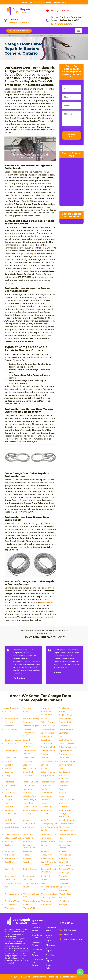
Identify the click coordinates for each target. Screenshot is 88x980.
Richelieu (63, 851)
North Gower (29, 827)
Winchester (28, 905)
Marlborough (65, 810)
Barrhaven (63, 712)
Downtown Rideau (67, 761)
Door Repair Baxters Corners (20, 35)
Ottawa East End (49, 834)
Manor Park (46, 807)
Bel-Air (44, 719)
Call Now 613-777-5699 (19, 31)
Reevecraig (28, 851)
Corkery (44, 754)
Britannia (9, 726)
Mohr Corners (29, 824)
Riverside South (12, 858)
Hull (6, 789)
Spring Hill (45, 876)
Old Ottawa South (13, 834)
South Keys (64, 873)
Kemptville (10, 793)
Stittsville (63, 876)
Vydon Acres (65, 887)
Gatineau (9, 772)
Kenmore (27, 793)
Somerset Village (67, 869)
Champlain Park (48, 747)
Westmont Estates (31, 901)
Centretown (46, 744)
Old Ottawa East (66, 831)
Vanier (7, 887)
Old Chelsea (64, 827)
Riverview (27, 858)
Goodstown (64, 772)
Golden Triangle (48, 772)
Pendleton (27, 841)
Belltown (9, 722)
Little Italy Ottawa (67, 800)
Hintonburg (46, 785)
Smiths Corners (30, 869)
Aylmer (26, 712)
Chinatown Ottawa (67, 747)
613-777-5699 (62, 24)
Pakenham (46, 838)
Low (6, 803)
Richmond (9, 855)
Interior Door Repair (49, 938)
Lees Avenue (47, 796)
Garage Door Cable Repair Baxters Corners (47, 35)
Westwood (46, 901)
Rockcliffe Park (48, 858)
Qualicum (9, 845)
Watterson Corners (13, 894)
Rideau (26, 855)
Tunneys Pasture (30, 883)
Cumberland (28, 758)
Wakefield (63, 890)
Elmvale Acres (65, 765)
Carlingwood (47, 736)
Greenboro (28, 776)
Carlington (64, 733)
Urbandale (64, 883)
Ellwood (44, 765)
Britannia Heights (31, 726)
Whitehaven (64, 901)
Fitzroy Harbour (30, 768)
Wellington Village (49, 894)
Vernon (26, 887)
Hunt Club (27, 789)
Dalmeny (45, 758)
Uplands (44, 883)
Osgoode (27, 834)
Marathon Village (30, 810)
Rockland (63, 858)
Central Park (10, 744)
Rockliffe (9, 862)
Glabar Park (28, 772)
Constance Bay (48, 751)
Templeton (10, 880)
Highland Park (29, 785)
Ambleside (64, 708)
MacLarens (64, 803)
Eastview (27, 765)
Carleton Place (47, 733)
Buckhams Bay (48, 726)
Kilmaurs (63, 793)
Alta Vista (45, 708)
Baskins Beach (65, 715)
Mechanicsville (29, 820)
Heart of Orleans (30, 782)
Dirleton (8, 761)
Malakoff (9, 807)
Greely (7, 776)
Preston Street (65, 841)
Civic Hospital (11, 751)
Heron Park (10, 785)
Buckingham (65, 726)
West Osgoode (48, 898)
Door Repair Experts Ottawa (63, 977)
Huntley (44, 789)
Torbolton (63, 880)
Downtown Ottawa (49, 761)
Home (7, 35)
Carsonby (27, 740)
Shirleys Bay (10, 869)
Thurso (44, 880)
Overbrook (28, 838)
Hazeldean (9, 782)
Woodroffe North (31, 908)
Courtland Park (66, 754)
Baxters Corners (12, 719)
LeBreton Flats (29, 796)
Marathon (9, 810)
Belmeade (27, 722)
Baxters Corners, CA (19, 22)
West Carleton (65, 894)
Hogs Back (64, 785)
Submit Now (72, 135)
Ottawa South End (67, 834)
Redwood (9, 851)
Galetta (62, 768)
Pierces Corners (48, 841)
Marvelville (27, 814)
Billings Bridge (47, 722)
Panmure (9, 841)
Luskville (45, 803)
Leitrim (62, 796)
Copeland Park (66, 751)
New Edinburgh (12, 827)
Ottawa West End (13, 838)
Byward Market (48, 729)
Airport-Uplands (12, 708)
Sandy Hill (63, 862)
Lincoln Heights (30, 800)
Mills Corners (10, 824)
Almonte (27, 708)
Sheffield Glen (65, 866)
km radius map (71, 183)
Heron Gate (64, 782)
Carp (61, 736)
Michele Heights (66, 820)
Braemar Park (65, 722)
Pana (61, 838)
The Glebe (27, 880)
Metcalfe (45, 820)
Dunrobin (9, 765)
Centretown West (67, 744)
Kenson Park (47, 793)
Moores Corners (66, 824)
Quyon (44, 845)
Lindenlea (45, 800)
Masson (44, 814)
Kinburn (8, 796)
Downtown (28, 761)
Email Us (68, 935)
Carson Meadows (13, 740)
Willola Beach (11, 905)
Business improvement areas (29, 732)
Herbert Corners (48, 782)
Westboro (63, 898)
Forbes (44, 768)
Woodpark (64, 905)
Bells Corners (65, 719)
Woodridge (10, 908)
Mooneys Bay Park (49, 824)
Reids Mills (46, 851)
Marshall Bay (10, 814)
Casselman (46, 740)
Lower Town (28, 803)
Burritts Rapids (11, 729)
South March (10, 876)
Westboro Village (12, 901)
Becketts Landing (31, 719)
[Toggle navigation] (78, 31)
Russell (26, 862)
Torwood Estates (13, 883)
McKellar (9, 820)
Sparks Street (29, 876)
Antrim (8, 712)
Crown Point (10, 758)
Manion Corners (30, 807)
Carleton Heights (67, 729)
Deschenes (64, 758)
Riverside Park (65, 855)
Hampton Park (47, 776)
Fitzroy (8, 768)
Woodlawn (46, 905)
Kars (61, 789)
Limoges (9, 800)
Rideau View (46, 855)
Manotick (63, 807)
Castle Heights (66, 740)
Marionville (46, 810)
